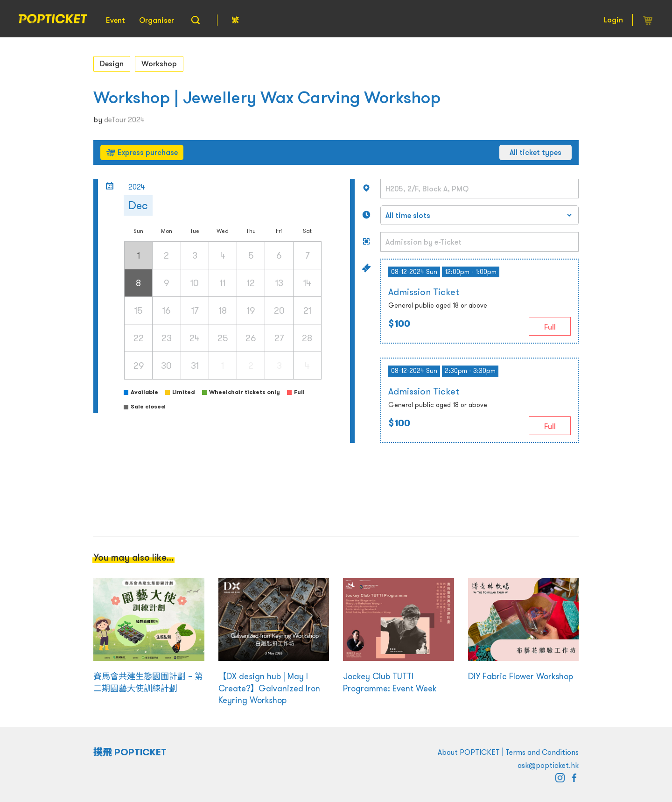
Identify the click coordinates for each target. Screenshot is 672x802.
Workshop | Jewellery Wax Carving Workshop (267, 97)
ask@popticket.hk (548, 765)
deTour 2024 (124, 120)
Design (112, 63)
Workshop (159, 63)
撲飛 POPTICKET (130, 752)
